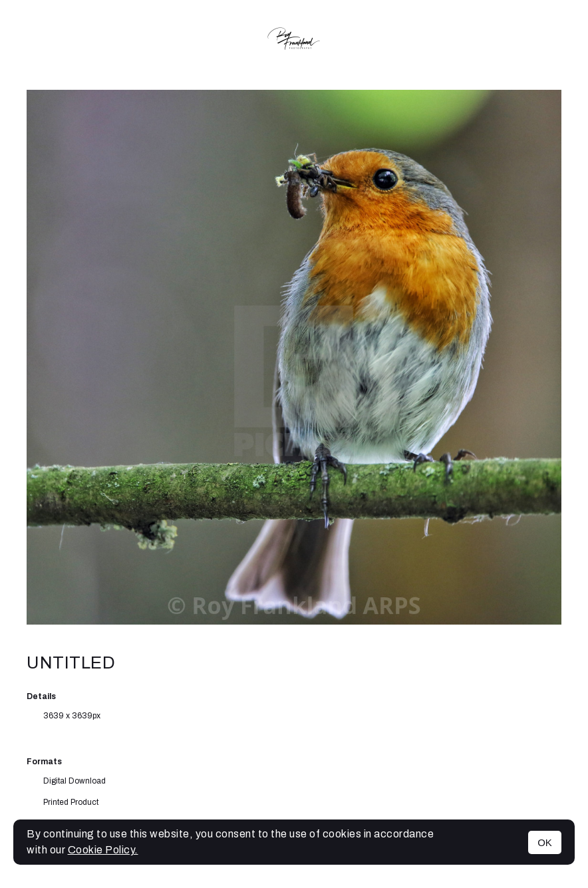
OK (545, 842)
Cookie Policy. (103, 850)
